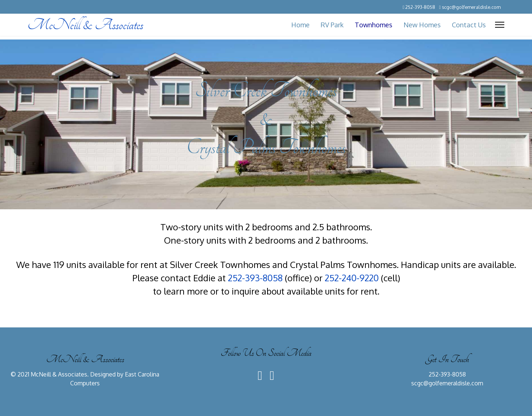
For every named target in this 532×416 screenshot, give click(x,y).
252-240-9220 (352, 278)
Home (300, 25)
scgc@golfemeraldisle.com (471, 7)
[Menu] (500, 25)
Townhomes (374, 25)
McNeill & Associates (86, 25)
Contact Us (469, 25)
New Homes (422, 25)
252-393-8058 (420, 7)
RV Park (332, 25)
